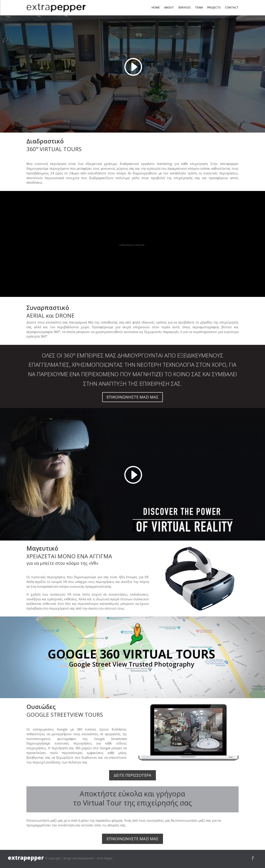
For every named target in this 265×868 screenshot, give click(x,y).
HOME (156, 7)
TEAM (199, 7)
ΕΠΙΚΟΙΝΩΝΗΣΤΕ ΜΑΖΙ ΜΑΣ (132, 397)
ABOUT (169, 7)
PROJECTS (214, 7)
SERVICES (184, 7)
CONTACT (232, 7)
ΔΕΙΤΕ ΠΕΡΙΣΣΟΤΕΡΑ (132, 775)
